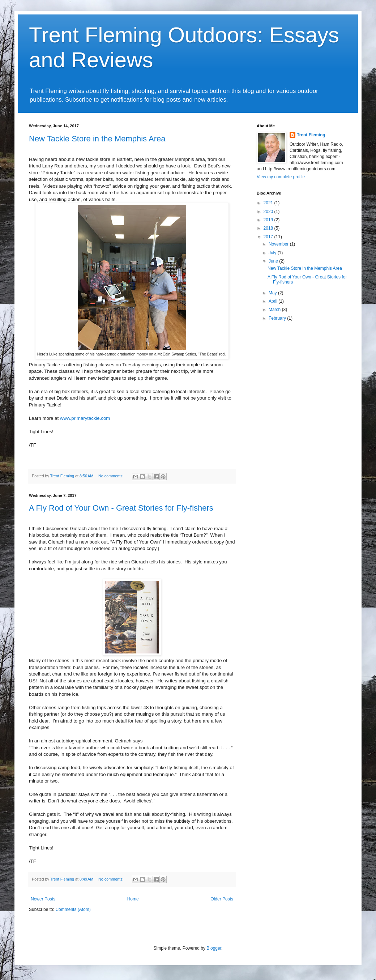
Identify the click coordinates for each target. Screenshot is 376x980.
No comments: (112, 476)
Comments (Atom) (73, 909)
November (279, 244)
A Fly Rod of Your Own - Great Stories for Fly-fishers (121, 508)
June (274, 261)
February (278, 318)
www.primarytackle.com (85, 418)
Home (133, 899)
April (274, 301)
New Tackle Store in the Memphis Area (97, 139)
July (273, 253)
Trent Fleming (311, 135)
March (275, 310)
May (273, 293)
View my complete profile (281, 177)
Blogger (214, 948)
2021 (269, 203)
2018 (269, 228)
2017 (269, 237)
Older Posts (222, 899)
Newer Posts (43, 899)
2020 (269, 212)
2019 (269, 220)
